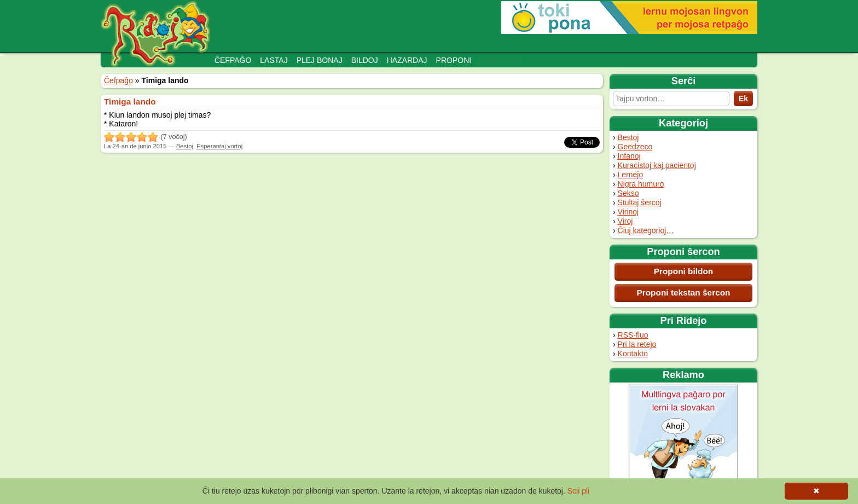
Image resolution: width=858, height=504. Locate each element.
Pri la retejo (637, 344)
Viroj (625, 221)
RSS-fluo (633, 335)
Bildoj (365, 60)
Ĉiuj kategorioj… (646, 230)
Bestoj (628, 137)
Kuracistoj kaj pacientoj (657, 165)
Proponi (454, 60)
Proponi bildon (684, 271)
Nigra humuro (641, 184)
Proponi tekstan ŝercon (683, 292)
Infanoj (629, 156)
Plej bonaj (320, 60)
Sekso (628, 193)
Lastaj (274, 60)
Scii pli (578, 491)
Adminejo (500, 60)
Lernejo (631, 175)
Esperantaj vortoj (219, 146)
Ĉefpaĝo (233, 60)
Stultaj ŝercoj (640, 202)
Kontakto (633, 354)
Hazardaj (407, 60)
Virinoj (628, 212)
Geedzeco (635, 147)
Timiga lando (130, 102)
